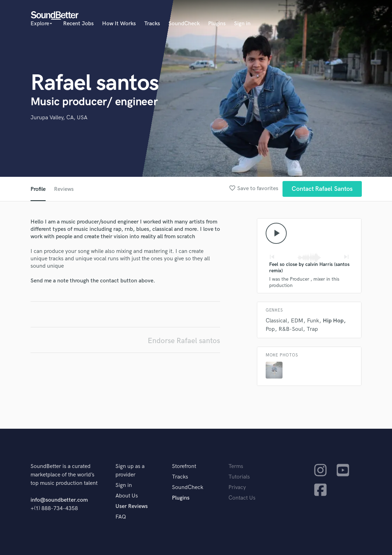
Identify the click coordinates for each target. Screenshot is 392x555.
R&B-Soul (291, 329)
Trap (312, 329)
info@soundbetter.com (59, 500)
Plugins (217, 24)
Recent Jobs (78, 24)
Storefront (184, 466)
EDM (297, 321)
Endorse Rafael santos (184, 341)
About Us (127, 496)
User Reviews (132, 506)
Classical (276, 321)
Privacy (237, 487)
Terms (236, 466)
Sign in (242, 24)
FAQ (121, 517)
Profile (38, 189)
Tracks (152, 24)
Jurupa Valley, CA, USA (59, 118)
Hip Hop (333, 321)
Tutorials (239, 477)
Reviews (64, 189)
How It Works (119, 24)
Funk (313, 321)
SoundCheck (184, 24)
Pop (270, 329)
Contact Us (242, 498)
